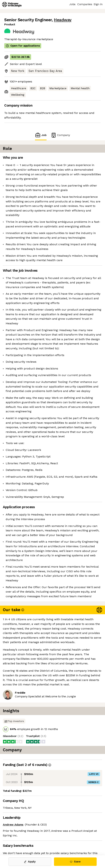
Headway (63, 20)
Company (60, 135)
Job (41, 135)
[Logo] (12, 4)
